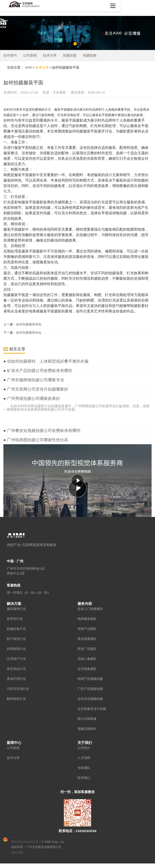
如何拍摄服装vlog (29, 332)
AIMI (28, 67)
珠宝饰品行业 (16, 668)
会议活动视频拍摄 (90, 698)
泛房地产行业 (16, 658)
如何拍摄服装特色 (29, 324)
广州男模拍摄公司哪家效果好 (33, 399)
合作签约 (10, 55)
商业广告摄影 (87, 649)
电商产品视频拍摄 (90, 678)
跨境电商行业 (16, 649)
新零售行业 (15, 619)
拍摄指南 (90, 55)
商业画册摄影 (87, 639)
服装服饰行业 (16, 609)
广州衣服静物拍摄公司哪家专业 (35, 380)
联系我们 (84, 778)
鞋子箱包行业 (16, 639)
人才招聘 (84, 758)
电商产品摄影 (87, 629)
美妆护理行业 (16, 678)
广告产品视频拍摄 (90, 688)
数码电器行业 (16, 698)
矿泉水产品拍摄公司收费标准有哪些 (39, 371)
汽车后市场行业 (18, 688)
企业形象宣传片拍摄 (92, 708)
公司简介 (84, 748)
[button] (147, 6)
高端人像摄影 (87, 658)
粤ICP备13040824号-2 (26, 842)
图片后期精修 (87, 718)
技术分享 (50, 55)
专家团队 (84, 768)
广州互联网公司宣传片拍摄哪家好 (37, 389)
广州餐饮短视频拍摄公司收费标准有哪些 (43, 431)
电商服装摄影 (87, 619)
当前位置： (15, 67)
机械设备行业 (16, 629)
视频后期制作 (87, 728)
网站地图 (17, 852)
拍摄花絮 (70, 55)
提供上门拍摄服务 (90, 609)
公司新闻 (30, 55)
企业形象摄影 (87, 668)
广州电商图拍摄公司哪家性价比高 (37, 440)
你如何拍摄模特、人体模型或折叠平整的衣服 (47, 361)
